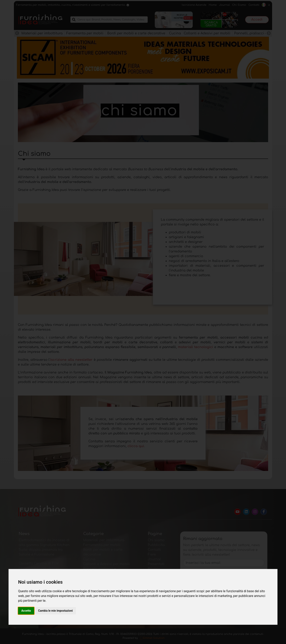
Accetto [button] (26, 611)
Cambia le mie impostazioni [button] (55, 611)
